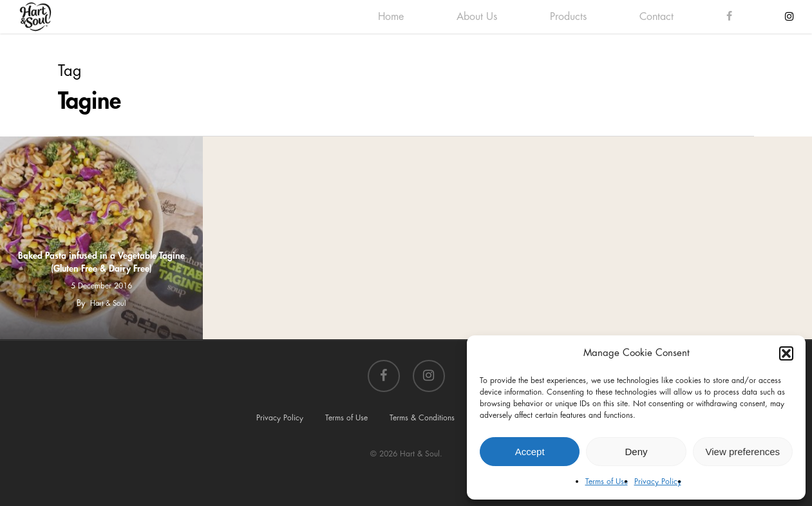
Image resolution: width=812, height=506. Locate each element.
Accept (530, 452)
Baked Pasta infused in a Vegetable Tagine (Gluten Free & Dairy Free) (101, 262)
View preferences (743, 452)
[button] (786, 353)
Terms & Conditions (422, 418)
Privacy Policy (658, 482)
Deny (636, 452)
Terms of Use (607, 482)
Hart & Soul (108, 304)
